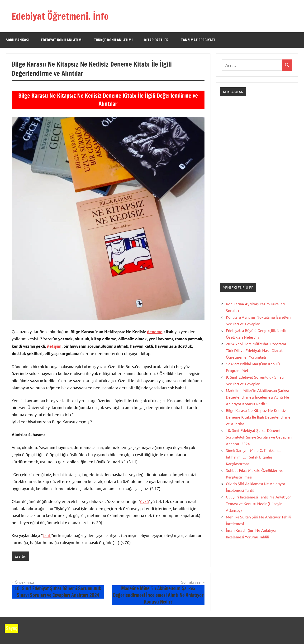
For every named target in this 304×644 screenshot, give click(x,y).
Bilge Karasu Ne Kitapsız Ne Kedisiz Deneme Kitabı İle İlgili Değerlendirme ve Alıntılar (258, 417)
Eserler (20, 556)
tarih (47, 535)
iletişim (54, 346)
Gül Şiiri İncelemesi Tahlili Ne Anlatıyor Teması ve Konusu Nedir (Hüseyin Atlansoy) (258, 503)
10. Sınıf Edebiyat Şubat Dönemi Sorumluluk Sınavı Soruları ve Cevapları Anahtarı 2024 (259, 437)
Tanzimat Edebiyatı (198, 40)
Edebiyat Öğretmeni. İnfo (60, 16)
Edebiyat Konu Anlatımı (62, 40)
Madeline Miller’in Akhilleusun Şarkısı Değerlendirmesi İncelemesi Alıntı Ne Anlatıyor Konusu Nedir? (257, 397)
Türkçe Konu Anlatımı (113, 40)
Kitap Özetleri (157, 40)
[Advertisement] (257, 188)
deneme (155, 332)
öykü (145, 501)
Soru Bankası (18, 40)
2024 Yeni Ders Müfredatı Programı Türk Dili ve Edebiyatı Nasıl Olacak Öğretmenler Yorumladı (256, 350)
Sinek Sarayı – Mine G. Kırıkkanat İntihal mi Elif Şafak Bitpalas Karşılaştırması (253, 457)
